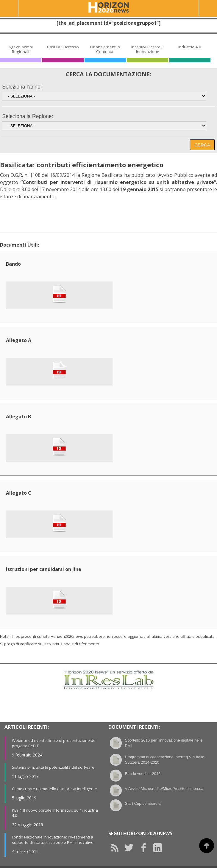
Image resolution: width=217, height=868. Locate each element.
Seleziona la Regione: (28, 116)
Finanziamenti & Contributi (105, 49)
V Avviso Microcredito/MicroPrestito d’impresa (164, 789)
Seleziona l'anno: (22, 87)
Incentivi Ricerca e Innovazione (147, 49)
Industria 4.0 (190, 47)
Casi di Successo (63, 47)
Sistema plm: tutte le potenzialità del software (53, 767)
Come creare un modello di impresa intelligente (54, 789)
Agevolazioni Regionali (21, 49)
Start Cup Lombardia (143, 803)
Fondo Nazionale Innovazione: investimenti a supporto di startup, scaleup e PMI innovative (53, 840)
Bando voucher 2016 (143, 774)
